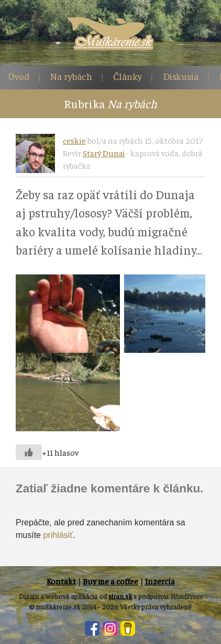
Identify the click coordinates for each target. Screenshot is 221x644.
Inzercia (160, 581)
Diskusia (181, 76)
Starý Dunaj (104, 153)
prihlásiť (58, 535)
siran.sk (120, 596)
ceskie (74, 140)
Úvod (19, 76)
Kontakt (61, 581)
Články (128, 76)
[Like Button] (29, 452)
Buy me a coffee (110, 581)
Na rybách (71, 76)
